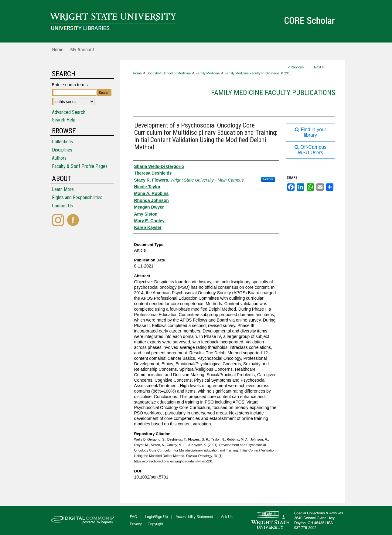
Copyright (155, 524)
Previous (297, 67)
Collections (62, 142)
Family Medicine (208, 73)
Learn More (63, 189)
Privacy (136, 524)
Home (137, 73)
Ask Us (227, 517)
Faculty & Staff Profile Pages (80, 166)
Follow (268, 179)
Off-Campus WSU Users (310, 150)
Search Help (64, 120)
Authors (59, 158)
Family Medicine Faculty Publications (252, 73)
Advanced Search (69, 112)
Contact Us (62, 206)
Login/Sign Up (156, 517)
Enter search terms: (70, 85)
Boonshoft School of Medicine (169, 73)
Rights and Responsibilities (77, 198)
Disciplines (62, 150)
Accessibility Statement (194, 517)
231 (287, 73)
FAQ (134, 517)
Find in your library (310, 132)
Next (317, 67)
